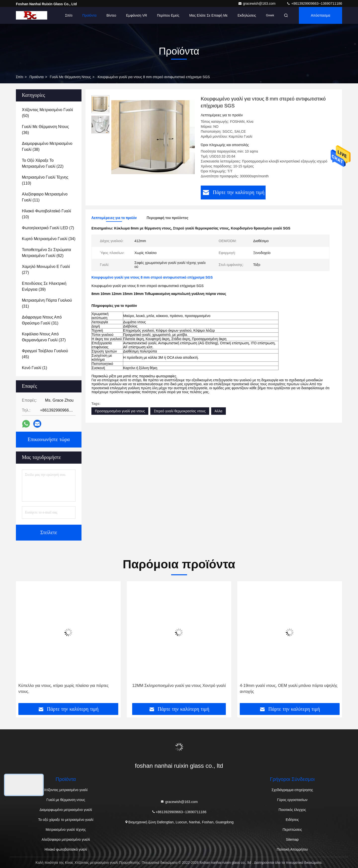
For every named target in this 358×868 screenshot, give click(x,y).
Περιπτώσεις (292, 830)
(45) (45, 354)
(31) (47, 303)
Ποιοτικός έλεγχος (292, 810)
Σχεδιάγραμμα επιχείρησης (292, 790)
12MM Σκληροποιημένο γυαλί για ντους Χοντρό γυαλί (179, 686)
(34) (49, 239)
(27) (46, 270)
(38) (47, 146)
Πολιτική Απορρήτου (292, 849)
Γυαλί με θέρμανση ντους (70, 77)
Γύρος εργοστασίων (292, 800)
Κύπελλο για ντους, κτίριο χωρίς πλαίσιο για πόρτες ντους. (63, 689)
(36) (45, 130)
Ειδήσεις (292, 820)
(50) (47, 113)
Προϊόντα (89, 15)
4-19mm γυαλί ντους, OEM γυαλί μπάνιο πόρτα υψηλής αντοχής (289, 689)
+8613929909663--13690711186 (314, 3)
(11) (45, 197)
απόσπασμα (320, 15)
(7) (48, 228)
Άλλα (219, 411)
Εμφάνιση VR (137, 15)
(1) (35, 368)
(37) (44, 337)
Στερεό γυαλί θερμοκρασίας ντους (180, 411)
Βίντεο (111, 15)
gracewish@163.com (257, 3)
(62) (46, 253)
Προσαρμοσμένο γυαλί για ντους (120, 411)
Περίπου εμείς (168, 15)
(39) (44, 286)
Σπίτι (69, 15)
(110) (45, 180)
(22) (43, 163)
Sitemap (292, 839)
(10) (46, 214)
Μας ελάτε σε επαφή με (209, 15)
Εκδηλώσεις (247, 15)
